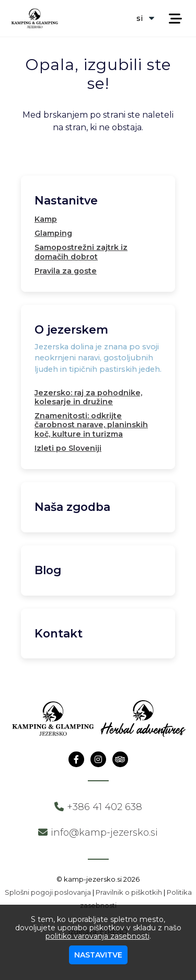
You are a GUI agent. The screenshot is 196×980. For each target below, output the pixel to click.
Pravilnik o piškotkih (129, 892)
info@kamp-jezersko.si (98, 833)
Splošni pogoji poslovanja (48, 892)
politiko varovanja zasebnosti (97, 936)
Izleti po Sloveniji (68, 448)
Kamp (46, 219)
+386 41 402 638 (98, 807)
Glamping (53, 233)
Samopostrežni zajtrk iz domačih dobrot (81, 252)
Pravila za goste (66, 271)
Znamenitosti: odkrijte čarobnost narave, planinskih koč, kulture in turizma (91, 425)
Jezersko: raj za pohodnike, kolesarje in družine (88, 397)
